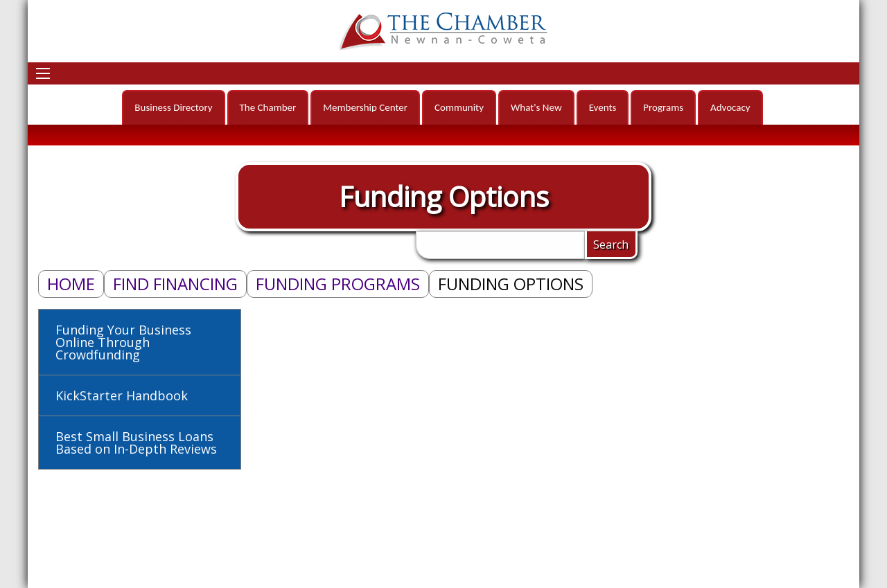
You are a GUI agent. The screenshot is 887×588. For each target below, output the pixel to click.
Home (71, 284)
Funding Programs (338, 284)
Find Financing (175, 284)
